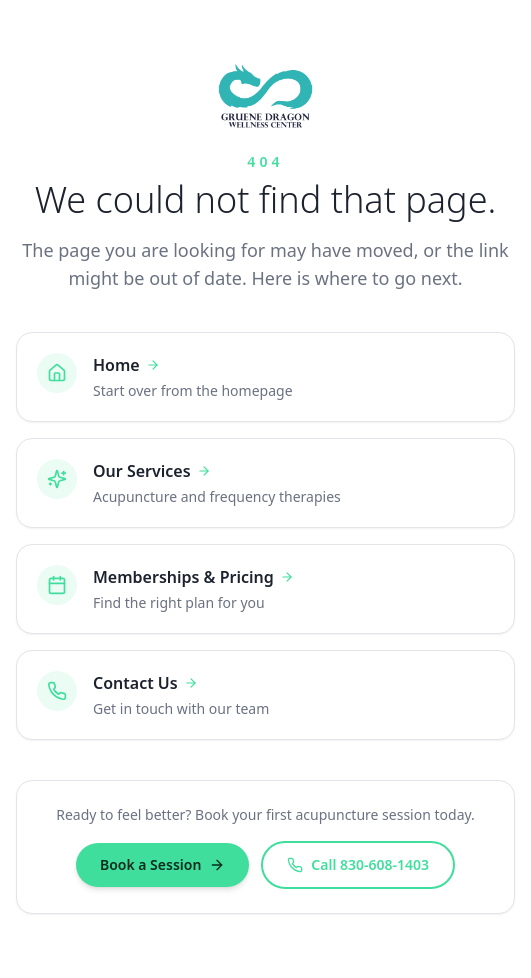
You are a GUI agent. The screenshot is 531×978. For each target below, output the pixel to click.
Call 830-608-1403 (358, 864)
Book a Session (162, 864)
